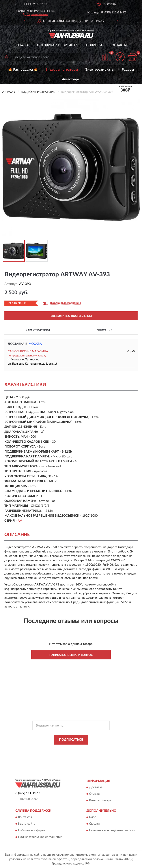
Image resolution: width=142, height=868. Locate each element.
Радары (128, 70)
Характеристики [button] (38, 330)
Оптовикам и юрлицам (58, 45)
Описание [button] (104, 330)
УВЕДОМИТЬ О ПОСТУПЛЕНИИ (71, 316)
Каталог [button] (22, 45)
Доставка (96, 787)
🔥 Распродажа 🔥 (23, 70)
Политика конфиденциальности (112, 830)
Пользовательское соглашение (40, 837)
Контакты (118, 45)
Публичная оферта (31, 830)
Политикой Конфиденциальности (93, 750)
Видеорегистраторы (62, 70)
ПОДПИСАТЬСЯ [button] (71, 740)
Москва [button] (35, 344)
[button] (36, 14)
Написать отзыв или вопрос (71, 655)
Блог (92, 817)
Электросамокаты (100, 70)
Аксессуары (71, 79)
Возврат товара (100, 801)
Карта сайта (27, 824)
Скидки (94, 824)
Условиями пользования (66, 753)
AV (20, 521)
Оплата (94, 794)
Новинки (94, 45)
